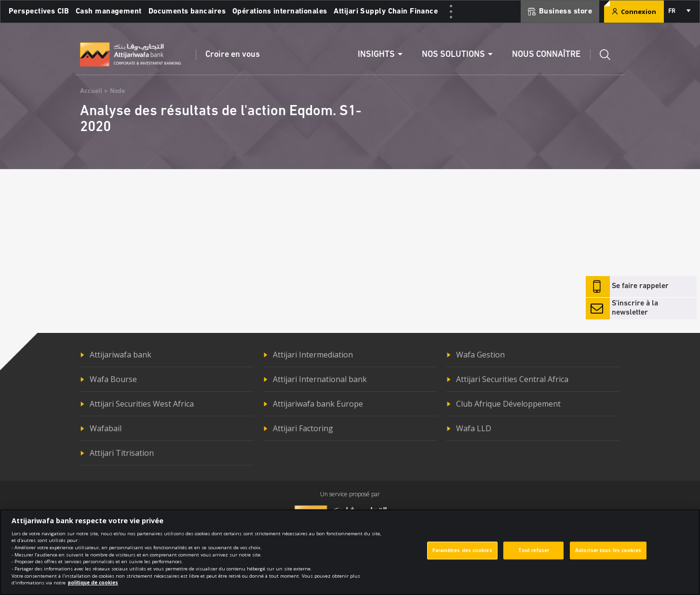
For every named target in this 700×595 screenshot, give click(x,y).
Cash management (109, 12)
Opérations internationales (280, 12)
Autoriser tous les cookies (608, 557)
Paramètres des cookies (462, 557)
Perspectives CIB (39, 12)
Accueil (91, 91)
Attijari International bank (320, 379)
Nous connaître (546, 55)
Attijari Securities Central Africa (512, 379)
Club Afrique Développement (508, 404)
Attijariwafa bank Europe (318, 404)
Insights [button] (376, 55)
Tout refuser (534, 557)
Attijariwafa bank (121, 355)
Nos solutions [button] (453, 55)
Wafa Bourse (113, 379)
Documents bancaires (187, 12)
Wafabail (106, 428)
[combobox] (679, 12)
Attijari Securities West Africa (142, 404)
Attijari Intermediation (313, 355)
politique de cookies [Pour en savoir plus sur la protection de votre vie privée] (93, 589)
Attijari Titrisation (122, 453)
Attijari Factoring (303, 428)
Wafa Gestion (480, 355)
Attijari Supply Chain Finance (386, 12)
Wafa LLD (474, 428)
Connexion (634, 12)
